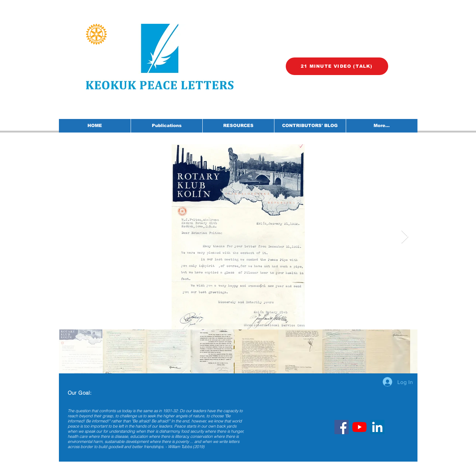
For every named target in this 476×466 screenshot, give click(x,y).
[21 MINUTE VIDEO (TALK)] (337, 66)
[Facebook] (342, 427)
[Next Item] (405, 237)
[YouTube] (359, 427)
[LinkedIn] (377, 427)
